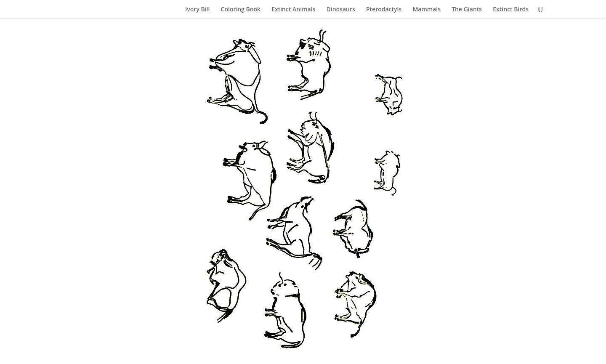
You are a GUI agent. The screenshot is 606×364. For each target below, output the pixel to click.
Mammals (427, 10)
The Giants (467, 10)
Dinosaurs (341, 10)
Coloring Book (241, 10)
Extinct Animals (293, 10)
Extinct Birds (511, 10)
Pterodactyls (384, 10)
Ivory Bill (197, 10)
